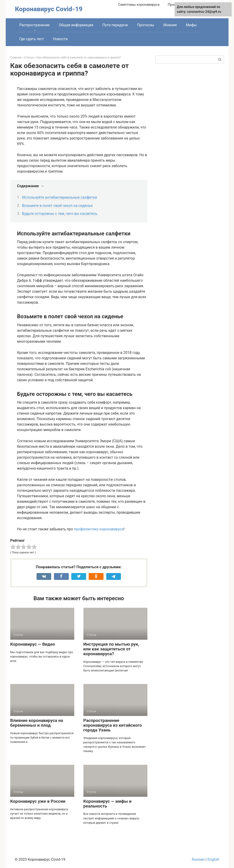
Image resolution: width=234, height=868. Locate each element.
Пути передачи (115, 25)
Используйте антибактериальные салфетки (60, 197)
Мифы (191, 25)
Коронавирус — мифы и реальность (108, 804)
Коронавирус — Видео (33, 644)
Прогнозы (145, 25)
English (213, 859)
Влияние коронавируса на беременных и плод (37, 723)
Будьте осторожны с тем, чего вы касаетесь (60, 214)
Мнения (170, 25)
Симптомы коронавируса (139, 5)
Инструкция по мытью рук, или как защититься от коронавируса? (111, 649)
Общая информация (76, 25)
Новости (60, 39)
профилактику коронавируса (99, 529)
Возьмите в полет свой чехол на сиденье (57, 206)
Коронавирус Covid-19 (49, 9)
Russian (198, 859)
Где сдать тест (32, 39)
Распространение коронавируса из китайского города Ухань (113, 725)
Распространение (35, 25)
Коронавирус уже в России (38, 801)
